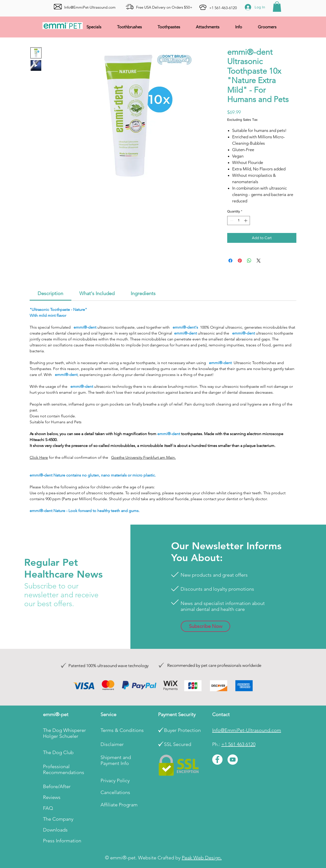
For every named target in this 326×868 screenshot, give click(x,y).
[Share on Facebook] (230, 261)
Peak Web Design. (202, 858)
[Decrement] (231, 221)
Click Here (39, 457)
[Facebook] (217, 760)
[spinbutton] (239, 221)
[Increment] (246, 221)
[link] (50, 293)
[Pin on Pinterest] (240, 261)
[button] (277, 7)
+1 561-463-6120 (223, 8)
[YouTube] (233, 760)
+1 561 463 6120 (238, 744)
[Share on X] (259, 261)
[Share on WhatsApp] (249, 261)
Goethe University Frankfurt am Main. (143, 457)
